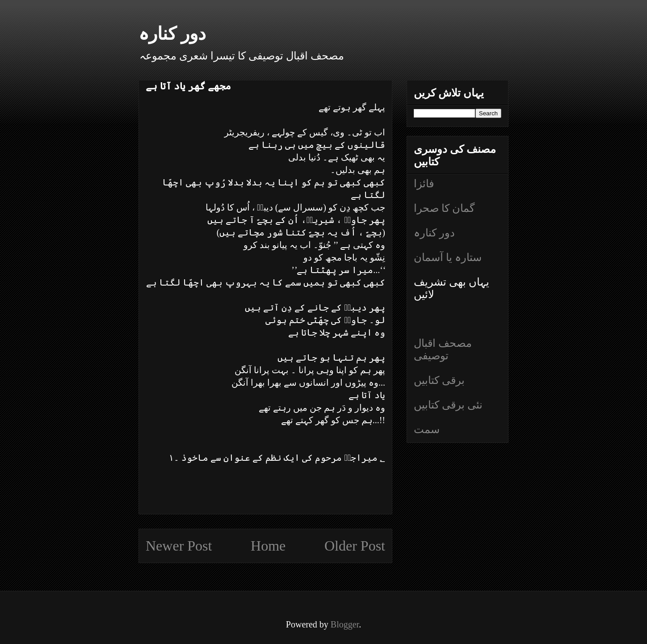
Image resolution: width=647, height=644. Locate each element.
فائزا (424, 184)
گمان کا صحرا (444, 208)
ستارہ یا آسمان (448, 257)
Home (268, 546)
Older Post (355, 546)
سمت (427, 429)
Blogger (345, 624)
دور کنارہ (172, 34)
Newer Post (179, 546)
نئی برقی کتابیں (448, 405)
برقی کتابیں (439, 380)
